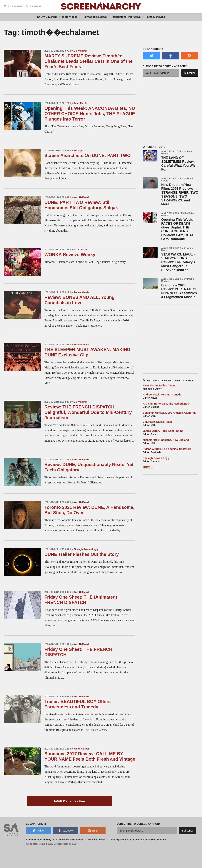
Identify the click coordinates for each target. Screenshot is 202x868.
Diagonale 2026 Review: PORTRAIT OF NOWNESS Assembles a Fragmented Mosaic (179, 291)
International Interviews (126, 17)
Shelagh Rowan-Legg (86, 549)
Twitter (39, 830)
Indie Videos (70, 17)
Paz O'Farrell (81, 249)
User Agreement (119, 840)
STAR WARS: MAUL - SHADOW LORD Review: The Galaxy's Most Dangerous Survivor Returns (178, 262)
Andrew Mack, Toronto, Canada (162, 395)
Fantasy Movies (155, 17)
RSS (93, 830)
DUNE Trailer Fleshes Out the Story (82, 554)
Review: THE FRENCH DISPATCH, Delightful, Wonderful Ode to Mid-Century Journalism (88, 412)
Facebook (66, 830)
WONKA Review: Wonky (70, 254)
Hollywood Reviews (95, 17)
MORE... (148, 467)
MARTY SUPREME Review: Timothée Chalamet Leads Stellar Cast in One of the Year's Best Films (89, 61)
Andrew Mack (81, 344)
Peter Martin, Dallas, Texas (159, 385)
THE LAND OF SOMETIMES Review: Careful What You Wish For (179, 164)
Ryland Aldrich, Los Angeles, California (167, 449)
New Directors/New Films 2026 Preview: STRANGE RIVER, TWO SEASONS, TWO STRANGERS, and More (180, 195)
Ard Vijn (78, 150)
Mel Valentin (80, 51)
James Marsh (81, 292)
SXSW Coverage (47, 17)
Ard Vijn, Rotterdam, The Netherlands (166, 404)
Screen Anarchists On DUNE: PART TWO (87, 155)
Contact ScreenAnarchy (70, 840)
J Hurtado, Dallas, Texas (158, 422)
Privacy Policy (96, 840)
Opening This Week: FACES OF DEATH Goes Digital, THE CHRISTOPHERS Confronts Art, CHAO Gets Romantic (178, 229)
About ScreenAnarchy (39, 840)
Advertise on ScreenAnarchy (149, 840)
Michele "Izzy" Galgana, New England (166, 440)
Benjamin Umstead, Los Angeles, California (170, 413)
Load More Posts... (70, 801)
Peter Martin (80, 103)
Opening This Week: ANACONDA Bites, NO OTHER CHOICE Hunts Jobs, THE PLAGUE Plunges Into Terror (90, 114)
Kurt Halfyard (81, 197)
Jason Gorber (81, 749)
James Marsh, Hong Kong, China (163, 431)
